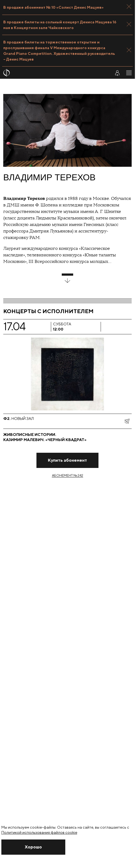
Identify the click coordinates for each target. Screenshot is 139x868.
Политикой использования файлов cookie (39, 832)
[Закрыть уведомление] (33, 847)
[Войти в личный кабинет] (117, 73)
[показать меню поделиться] (127, 421)
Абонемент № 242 (68, 475)
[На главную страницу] (54, 73)
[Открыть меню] (129, 73)
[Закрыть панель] (129, 7)
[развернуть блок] (67, 278)
